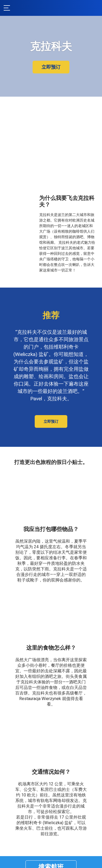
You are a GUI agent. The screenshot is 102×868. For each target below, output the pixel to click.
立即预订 (51, 67)
